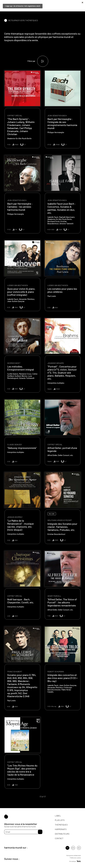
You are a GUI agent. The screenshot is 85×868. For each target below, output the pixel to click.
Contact (59, 838)
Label (58, 816)
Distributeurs (62, 834)
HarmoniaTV (61, 829)
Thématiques (61, 825)
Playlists (60, 820)
